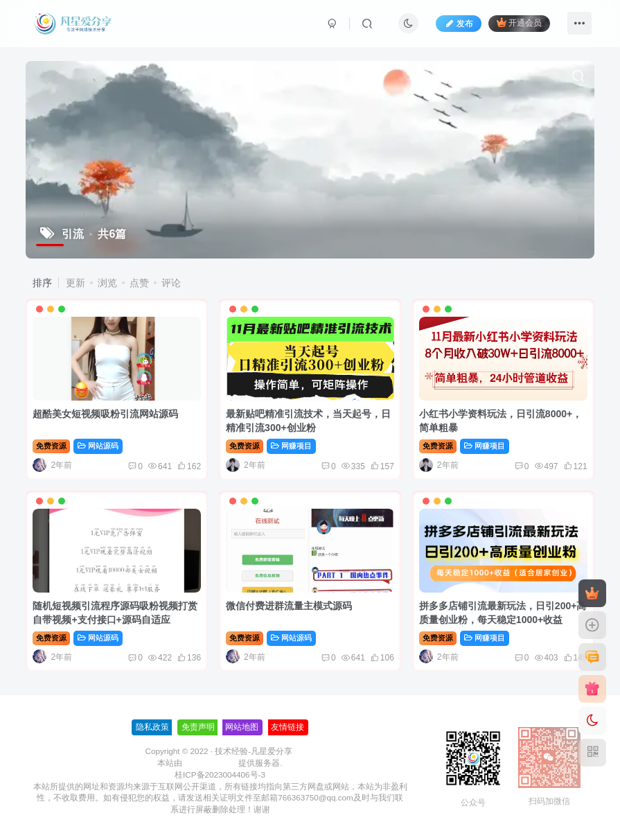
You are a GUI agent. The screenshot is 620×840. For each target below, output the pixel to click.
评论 (171, 283)
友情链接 (287, 727)
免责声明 (198, 727)
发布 (459, 24)
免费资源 (51, 446)
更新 (76, 283)
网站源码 (98, 446)
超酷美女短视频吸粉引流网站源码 (105, 414)
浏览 (107, 283)
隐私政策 (152, 727)
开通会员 (519, 23)
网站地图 (242, 727)
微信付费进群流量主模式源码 (289, 606)
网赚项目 (291, 446)
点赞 (139, 283)
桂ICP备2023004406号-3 (220, 775)
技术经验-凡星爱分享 (254, 751)
